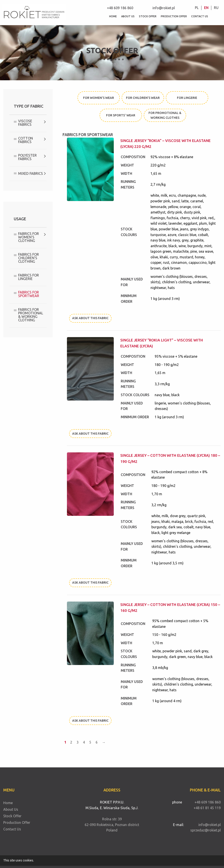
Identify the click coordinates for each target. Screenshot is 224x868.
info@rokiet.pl (164, 8)
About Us (128, 16)
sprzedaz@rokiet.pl (206, 830)
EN (206, 8)
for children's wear (143, 98)
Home (113, 16)
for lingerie (187, 98)
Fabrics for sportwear (29, 294)
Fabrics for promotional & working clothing (31, 315)
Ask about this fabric (90, 318)
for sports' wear (121, 115)
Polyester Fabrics (27, 157)
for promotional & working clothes (165, 115)
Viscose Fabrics (25, 123)
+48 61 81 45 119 (207, 808)
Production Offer (175, 16)
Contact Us (201, 16)
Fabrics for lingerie (29, 277)
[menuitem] (197, 8)
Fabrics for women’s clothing (29, 237)
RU (216, 8)
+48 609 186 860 (120, 8)
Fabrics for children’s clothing (29, 258)
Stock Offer (148, 16)
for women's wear (99, 98)
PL (197, 8)
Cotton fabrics (25, 140)
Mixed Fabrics (31, 173)
